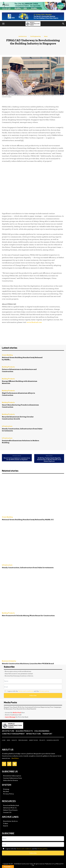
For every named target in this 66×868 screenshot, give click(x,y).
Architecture (23, 36)
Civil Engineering (35, 36)
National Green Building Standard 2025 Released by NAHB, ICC (28, 520)
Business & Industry (9, 661)
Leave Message (10, 717)
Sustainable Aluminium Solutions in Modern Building (21, 442)
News (46, 36)
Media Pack (17, 713)
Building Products (8, 367)
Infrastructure (7, 426)
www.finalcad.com (34, 322)
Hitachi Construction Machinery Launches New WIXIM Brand (28, 664)
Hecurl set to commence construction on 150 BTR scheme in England (17, 459)
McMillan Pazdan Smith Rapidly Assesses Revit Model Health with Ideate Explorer (49, 460)
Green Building (7, 355)
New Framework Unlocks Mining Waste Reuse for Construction (28, 616)
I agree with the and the (26, 691)
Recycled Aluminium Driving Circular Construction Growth (18, 418)
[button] (3, 24)
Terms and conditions (26, 691)
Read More (15, 758)
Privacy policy (44, 691)
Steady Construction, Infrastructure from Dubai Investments (22, 430)
